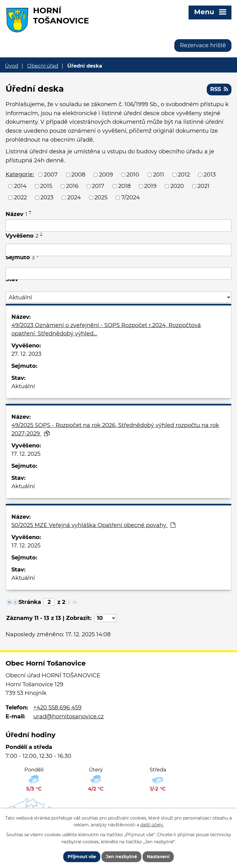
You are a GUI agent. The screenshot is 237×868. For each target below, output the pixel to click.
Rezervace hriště (203, 45)
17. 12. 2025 (26, 454)
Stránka (30, 602)
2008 (78, 175)
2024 (74, 197)
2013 (210, 175)
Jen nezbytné (121, 857)
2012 (184, 175)
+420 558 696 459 (57, 708)
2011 (159, 175)
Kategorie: (20, 174)
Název (16, 214)
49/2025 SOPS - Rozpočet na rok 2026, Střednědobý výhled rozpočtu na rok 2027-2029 (115, 429)
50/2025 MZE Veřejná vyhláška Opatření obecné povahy (93, 525)
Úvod (12, 66)
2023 (47, 197)
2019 (150, 186)
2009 (106, 175)
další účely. (152, 825)
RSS (219, 89)
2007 (51, 175)
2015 (46, 186)
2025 (101, 197)
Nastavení (158, 857)
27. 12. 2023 (26, 354)
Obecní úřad (43, 66)
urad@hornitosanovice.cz (69, 716)
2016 (72, 186)
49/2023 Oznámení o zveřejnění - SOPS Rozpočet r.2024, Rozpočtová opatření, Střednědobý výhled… (106, 329)
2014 (20, 186)
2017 (98, 186)
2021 (204, 186)
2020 (177, 186)
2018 (124, 186)
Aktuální (23, 386)
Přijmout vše (82, 857)
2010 (133, 175)
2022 (20, 197)
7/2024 (131, 197)
